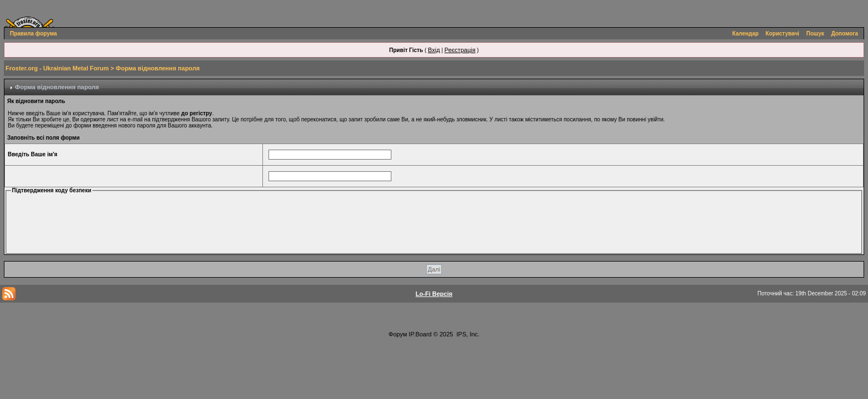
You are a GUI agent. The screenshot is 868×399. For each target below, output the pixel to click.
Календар (746, 34)
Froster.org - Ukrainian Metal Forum (57, 68)
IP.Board (420, 334)
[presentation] (101, 223)
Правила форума (33, 34)
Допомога (845, 34)
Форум (398, 334)
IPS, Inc (467, 334)
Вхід (434, 50)
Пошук (815, 34)
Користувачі (782, 34)
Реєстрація (460, 50)
